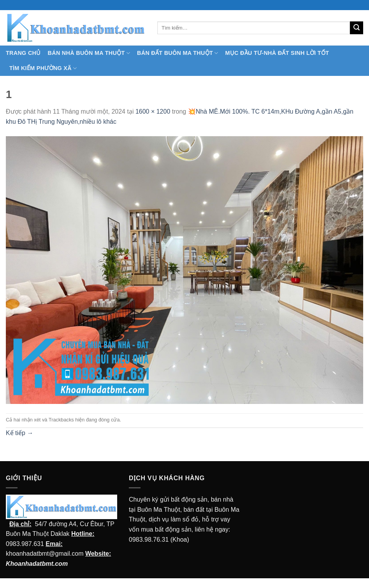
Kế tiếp (19, 433)
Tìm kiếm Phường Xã (43, 68)
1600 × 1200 (153, 111)
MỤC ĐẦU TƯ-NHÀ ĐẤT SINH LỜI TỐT (277, 53)
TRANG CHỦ (23, 53)
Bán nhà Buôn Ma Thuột (89, 53)
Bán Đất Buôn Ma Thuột (177, 53)
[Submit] (357, 28)
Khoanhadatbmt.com (37, 564)
